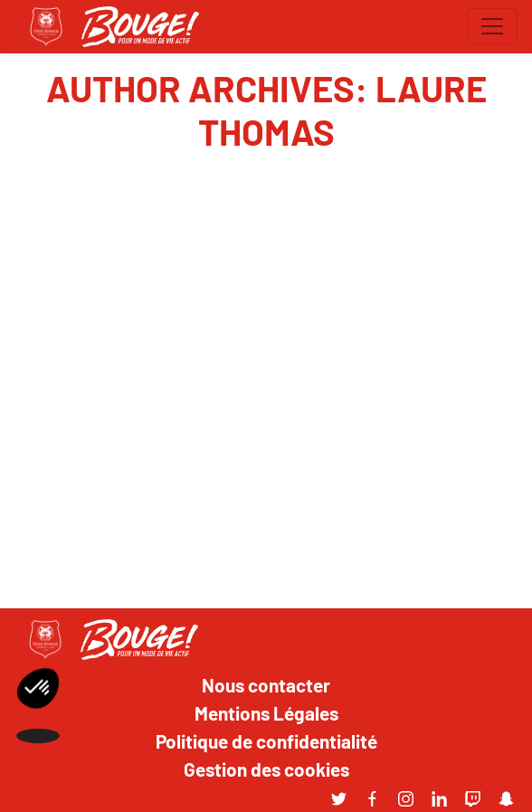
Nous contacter (266, 684)
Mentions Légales (266, 712)
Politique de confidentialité (266, 740)
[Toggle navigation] (492, 26)
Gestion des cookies (266, 769)
